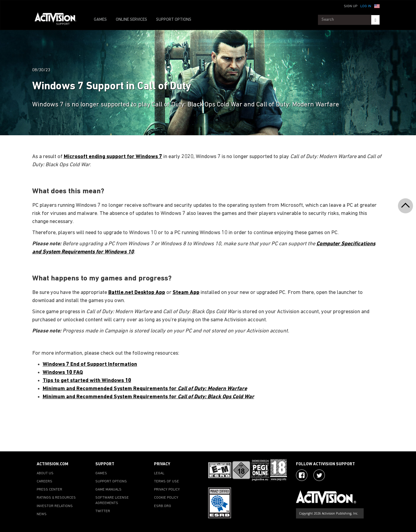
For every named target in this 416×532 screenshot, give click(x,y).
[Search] (375, 20)
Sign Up (351, 6)
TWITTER (103, 511)
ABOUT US (45, 473)
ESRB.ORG (163, 506)
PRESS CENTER (49, 490)
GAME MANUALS (108, 490)
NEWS (42, 514)
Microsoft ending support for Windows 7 (113, 157)
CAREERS (45, 482)
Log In (366, 6)
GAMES (100, 20)
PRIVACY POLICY (167, 490)
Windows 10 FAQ (63, 373)
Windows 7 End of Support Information (90, 364)
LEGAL (159, 473)
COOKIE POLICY (166, 498)
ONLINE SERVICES (131, 20)
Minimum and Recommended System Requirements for (145, 389)
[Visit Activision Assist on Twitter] (319, 475)
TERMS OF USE (166, 482)
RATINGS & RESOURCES (56, 498)
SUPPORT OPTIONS (174, 20)
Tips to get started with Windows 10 (87, 381)
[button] (377, 6)
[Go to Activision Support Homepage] (59, 20)
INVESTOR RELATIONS (55, 506)
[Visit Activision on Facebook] (302, 475)
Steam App (186, 293)
